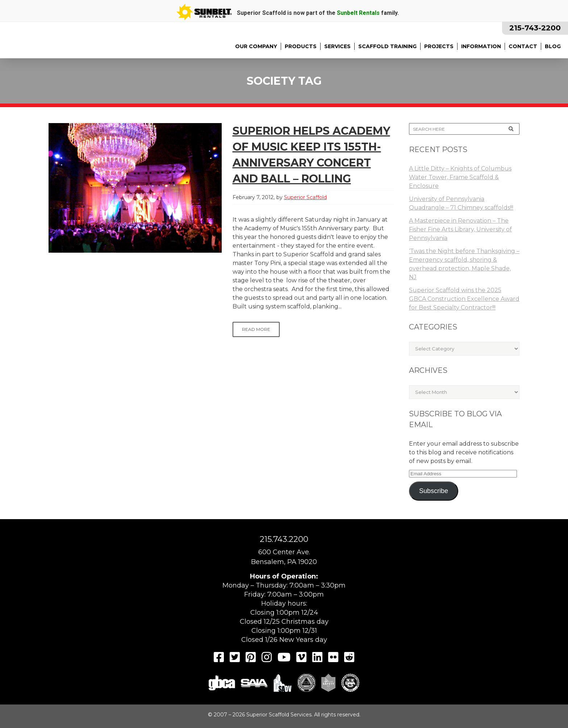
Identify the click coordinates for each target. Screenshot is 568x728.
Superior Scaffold (305, 197)
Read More (256, 329)
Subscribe (434, 491)
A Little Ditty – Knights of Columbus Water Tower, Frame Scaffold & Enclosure (460, 177)
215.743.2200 (284, 539)
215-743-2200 (535, 28)
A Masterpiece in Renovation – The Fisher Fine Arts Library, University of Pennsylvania (460, 229)
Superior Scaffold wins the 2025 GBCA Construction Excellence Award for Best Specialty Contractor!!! (464, 299)
